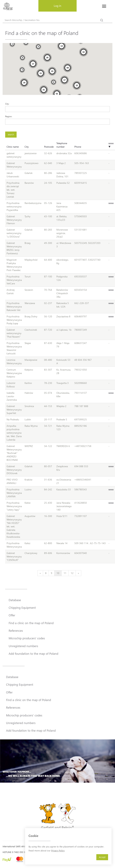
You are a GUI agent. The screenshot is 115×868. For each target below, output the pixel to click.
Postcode (49, 147)
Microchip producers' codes (27, 638)
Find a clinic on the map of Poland (31, 623)
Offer (12, 615)
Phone (78, 147)
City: (7, 104)
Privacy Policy (58, 850)
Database (15, 600)
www (111, 203)
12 (72, 573)
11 (65, 573)
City (27, 147)
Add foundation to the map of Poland (33, 654)
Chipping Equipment (22, 608)
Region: (9, 116)
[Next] (78, 573)
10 (58, 573)
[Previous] (40, 573)
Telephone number (62, 145)
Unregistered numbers (23, 646)
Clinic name (13, 147)
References (16, 631)
